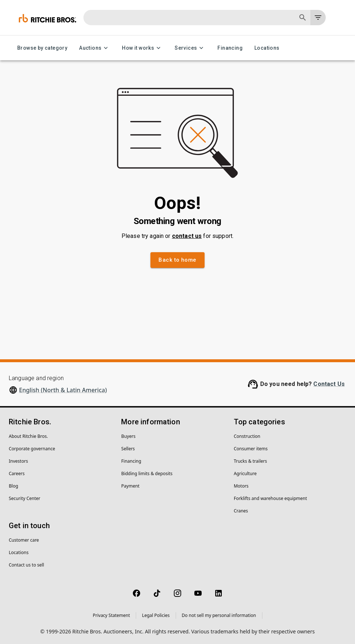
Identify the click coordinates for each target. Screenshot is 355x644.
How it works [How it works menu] (142, 48)
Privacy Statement (111, 615)
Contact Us (329, 384)
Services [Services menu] (190, 48)
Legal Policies (156, 615)
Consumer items (251, 449)
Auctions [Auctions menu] (95, 48)
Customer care (24, 540)
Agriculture (245, 473)
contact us (187, 236)
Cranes (241, 511)
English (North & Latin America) (63, 390)
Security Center (25, 498)
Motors (241, 486)
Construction (247, 436)
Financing (230, 48)
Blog (14, 486)
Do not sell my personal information (219, 615)
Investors (18, 461)
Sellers (128, 449)
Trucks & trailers (251, 461)
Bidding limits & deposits (147, 473)
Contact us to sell (26, 565)
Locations (267, 48)
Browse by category (42, 48)
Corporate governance (32, 449)
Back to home (177, 260)
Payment (130, 486)
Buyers (128, 436)
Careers (17, 473)
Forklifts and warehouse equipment (270, 498)
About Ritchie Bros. (28, 436)
